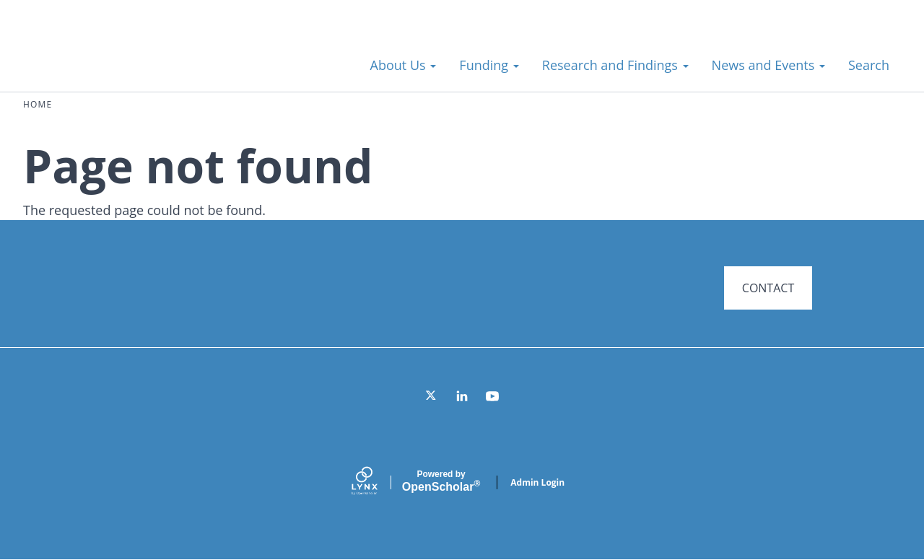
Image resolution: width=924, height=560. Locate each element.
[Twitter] (432, 396)
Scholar (441, 481)
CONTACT (768, 288)
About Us (404, 65)
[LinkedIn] (462, 396)
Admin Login (537, 482)
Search (869, 65)
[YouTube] (492, 396)
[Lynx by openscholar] (377, 482)
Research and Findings (615, 65)
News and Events (768, 65)
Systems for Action (140, 57)
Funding (489, 65)
